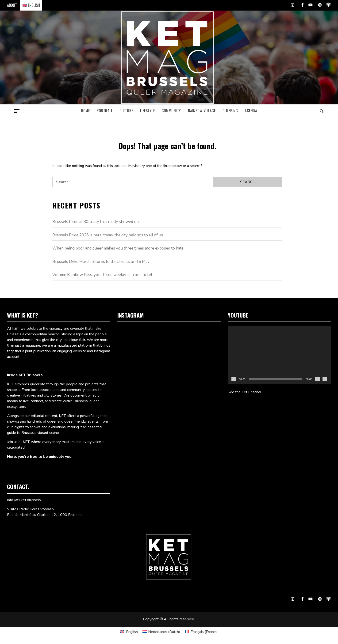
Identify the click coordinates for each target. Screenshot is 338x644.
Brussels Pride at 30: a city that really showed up (96, 222)
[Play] (234, 379)
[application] (279, 355)
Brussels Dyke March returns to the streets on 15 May (101, 262)
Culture (126, 111)
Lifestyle (148, 111)
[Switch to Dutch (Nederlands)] (161, 632)
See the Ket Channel (244, 392)
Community (171, 111)
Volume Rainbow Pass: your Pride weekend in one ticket (102, 275)
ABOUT (12, 5)
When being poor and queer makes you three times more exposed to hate (118, 248)
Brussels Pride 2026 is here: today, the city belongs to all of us (108, 235)
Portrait (105, 111)
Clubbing (230, 111)
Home (85, 111)
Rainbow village (202, 111)
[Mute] (317, 379)
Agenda (251, 111)
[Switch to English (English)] (129, 632)
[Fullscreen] (325, 379)
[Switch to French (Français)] (201, 632)
